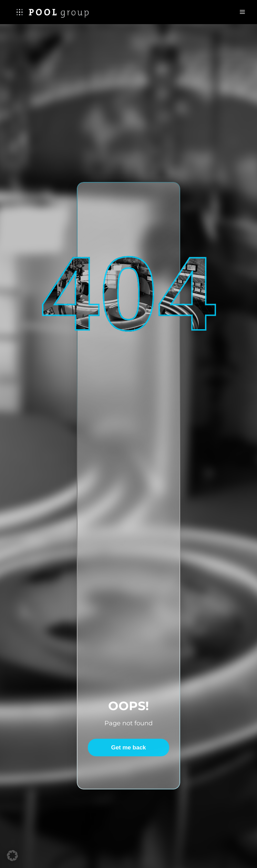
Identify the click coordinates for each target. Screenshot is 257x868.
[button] (12, 856)
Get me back (128, 748)
